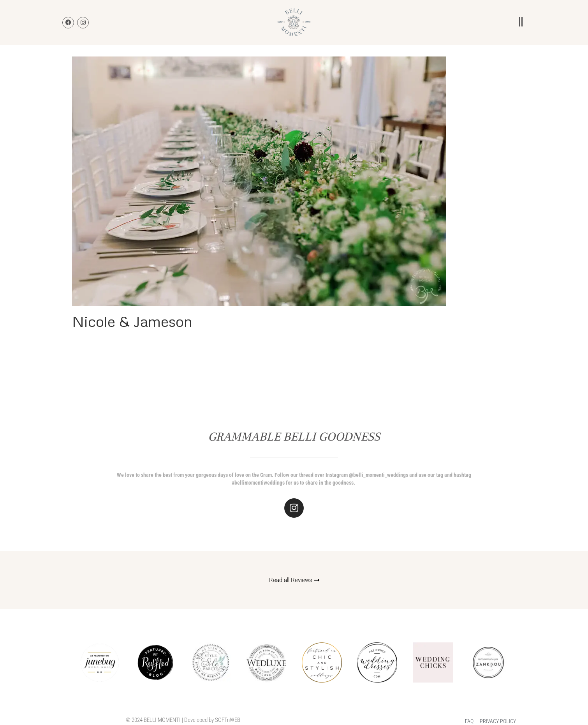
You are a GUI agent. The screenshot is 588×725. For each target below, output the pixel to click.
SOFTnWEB (228, 720)
